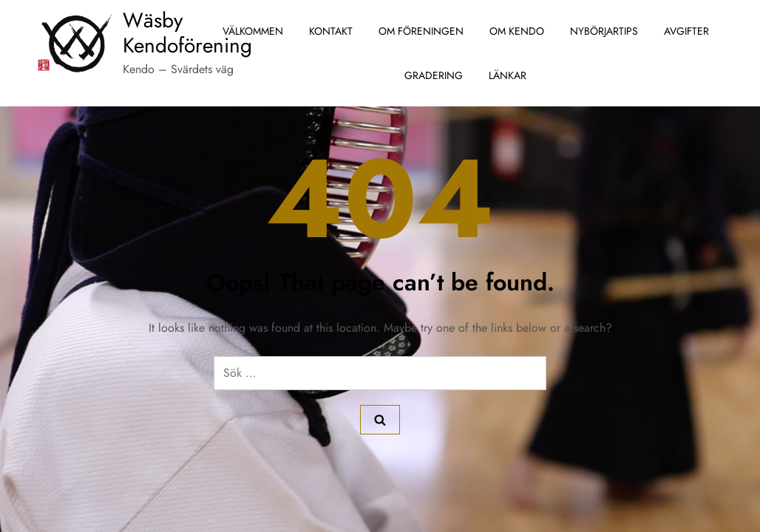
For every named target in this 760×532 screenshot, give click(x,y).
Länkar (508, 75)
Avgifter (686, 31)
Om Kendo (517, 31)
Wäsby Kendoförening (187, 33)
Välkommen (253, 31)
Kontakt (331, 31)
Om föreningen (421, 31)
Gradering (434, 75)
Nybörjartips (604, 31)
